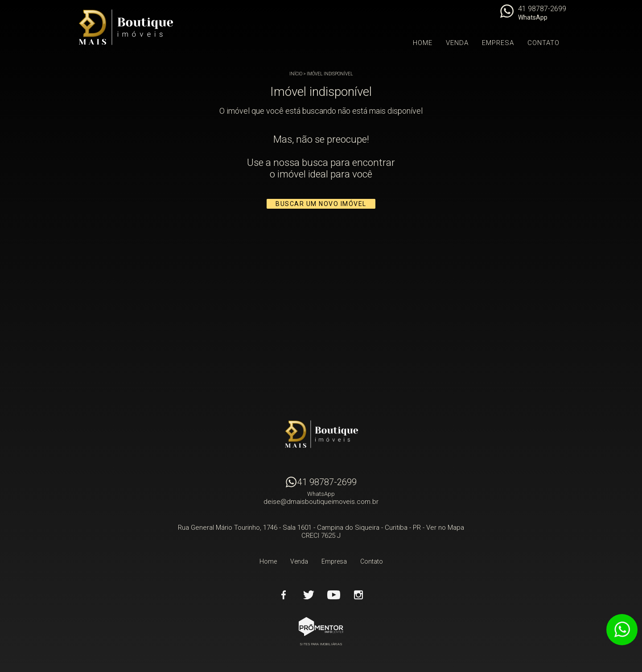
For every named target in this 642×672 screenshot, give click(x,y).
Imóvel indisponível (330, 74)
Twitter (309, 595)
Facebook (284, 595)
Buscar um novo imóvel (321, 204)
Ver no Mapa (445, 528)
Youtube (333, 595)
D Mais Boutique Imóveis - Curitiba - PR (321, 434)
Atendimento (622, 630)
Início (296, 74)
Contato (543, 43)
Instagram (358, 595)
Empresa (498, 43)
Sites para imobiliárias (321, 644)
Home (423, 43)
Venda (457, 43)
